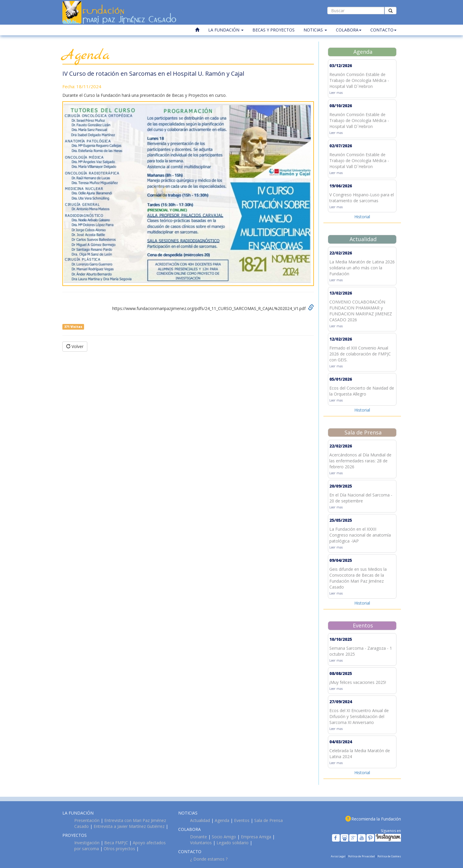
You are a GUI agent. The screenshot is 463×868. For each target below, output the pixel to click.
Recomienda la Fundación (376, 819)
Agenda (222, 820)
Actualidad (200, 820)
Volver (75, 346)
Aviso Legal (338, 856)
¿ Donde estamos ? (209, 859)
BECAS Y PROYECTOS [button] (274, 30)
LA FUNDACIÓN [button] (226, 30)
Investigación (87, 843)
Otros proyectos (119, 849)
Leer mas (336, 93)
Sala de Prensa (268, 820)
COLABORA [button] (349, 30)
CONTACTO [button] (383, 30)
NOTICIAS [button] (315, 30)
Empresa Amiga (256, 837)
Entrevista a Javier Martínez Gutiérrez (129, 826)
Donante (199, 837)
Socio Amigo (224, 837)
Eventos (242, 820)
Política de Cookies (389, 856)
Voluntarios (201, 843)
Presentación (87, 820)
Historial (362, 217)
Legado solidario (233, 843)
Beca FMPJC (116, 843)
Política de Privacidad (362, 856)
